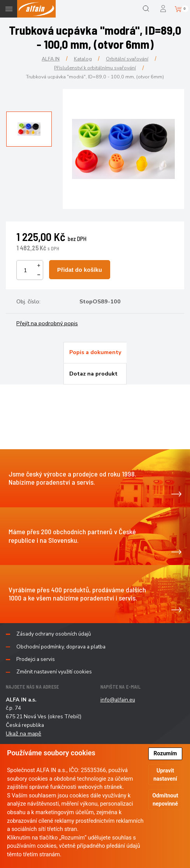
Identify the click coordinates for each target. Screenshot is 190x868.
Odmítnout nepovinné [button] (165, 800)
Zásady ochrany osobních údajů (54, 634)
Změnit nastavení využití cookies (54, 672)
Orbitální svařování (127, 59)
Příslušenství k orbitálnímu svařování (95, 68)
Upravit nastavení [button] (165, 775)
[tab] (95, 353)
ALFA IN (51, 59)
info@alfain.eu (118, 700)
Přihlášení (164, 9)
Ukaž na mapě (24, 733)
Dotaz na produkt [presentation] (93, 374)
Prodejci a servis (36, 659)
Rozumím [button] (165, 753)
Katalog (83, 59)
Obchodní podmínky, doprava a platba (61, 647)
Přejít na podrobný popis (47, 323)
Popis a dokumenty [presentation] (95, 352)
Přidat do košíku (80, 270)
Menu (9, 9)
